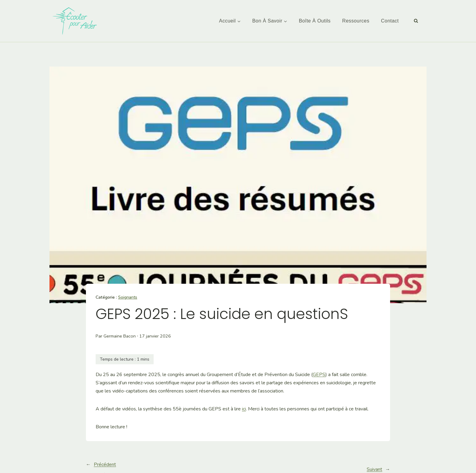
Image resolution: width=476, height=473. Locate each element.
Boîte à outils (315, 21)
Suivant (374, 469)
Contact (390, 21)
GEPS (319, 375)
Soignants (128, 297)
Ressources (356, 21)
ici (244, 409)
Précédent (105, 464)
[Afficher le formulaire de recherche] (416, 21)
